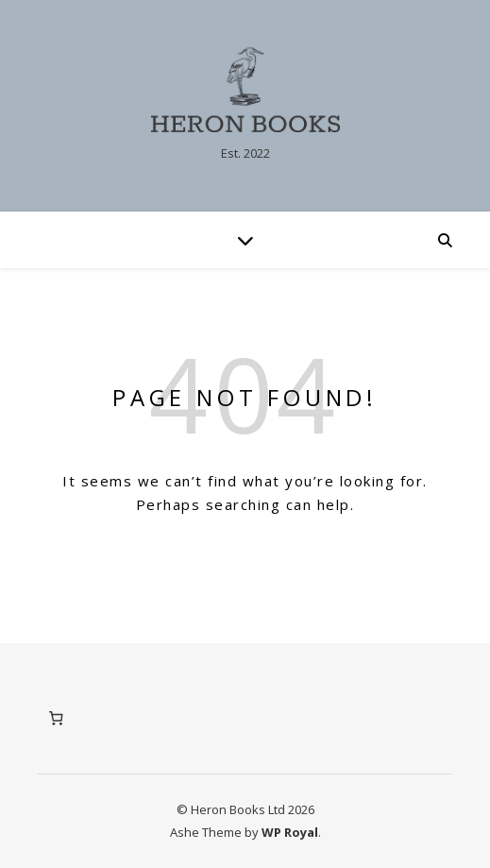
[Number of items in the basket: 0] (56, 718)
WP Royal (290, 832)
